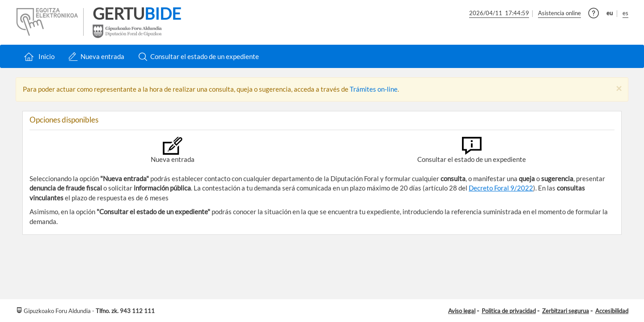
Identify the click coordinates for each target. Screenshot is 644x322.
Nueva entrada (96, 57)
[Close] (619, 89)
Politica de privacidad (509, 311)
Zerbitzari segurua (566, 311)
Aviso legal (462, 311)
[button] (594, 15)
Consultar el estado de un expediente (199, 57)
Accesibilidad (612, 311)
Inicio (38, 57)
